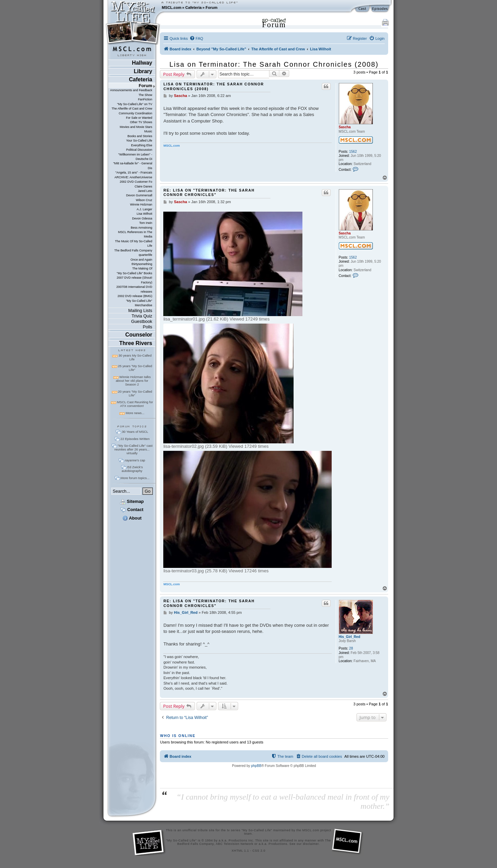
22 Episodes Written (135, 439)
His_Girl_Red (350, 637)
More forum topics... (135, 478)
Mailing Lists (140, 310)
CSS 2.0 (259, 851)
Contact (132, 510)
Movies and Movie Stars (136, 127)
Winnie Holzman (141, 204)
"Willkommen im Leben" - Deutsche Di (135, 157)
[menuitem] (196, 38)
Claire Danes (144, 186)
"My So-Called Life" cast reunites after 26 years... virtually (133, 449)
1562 (353, 152)
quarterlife (146, 255)
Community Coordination (136, 113)
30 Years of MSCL (135, 432)
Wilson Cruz (144, 200)
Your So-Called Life (139, 141)
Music (148, 131)
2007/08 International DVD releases (134, 289)
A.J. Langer (145, 209)
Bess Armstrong (141, 228)
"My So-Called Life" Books (134, 273)
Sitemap (132, 501)
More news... (135, 413)
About (132, 518)
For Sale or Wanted (139, 118)
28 (351, 648)
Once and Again (142, 260)
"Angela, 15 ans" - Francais (134, 173)
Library (143, 71)
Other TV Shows (141, 122)
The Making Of (142, 268)
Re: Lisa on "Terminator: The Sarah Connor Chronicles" (209, 192)
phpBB (256, 766)
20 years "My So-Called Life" (135, 393)
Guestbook (142, 321)
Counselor (139, 335)
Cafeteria (194, 7)
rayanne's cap (135, 460)
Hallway (142, 63)
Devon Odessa (142, 218)
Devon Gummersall (139, 195)
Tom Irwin (146, 223)
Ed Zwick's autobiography (132, 469)
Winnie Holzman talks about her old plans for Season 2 (133, 381)
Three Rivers (136, 343)
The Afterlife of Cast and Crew (132, 109)
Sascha (345, 127)
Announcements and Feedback (131, 90)
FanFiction (145, 99)
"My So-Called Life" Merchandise (139, 303)
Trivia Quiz (142, 316)
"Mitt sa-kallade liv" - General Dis (133, 166)
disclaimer (311, 844)
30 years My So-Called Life (135, 357)
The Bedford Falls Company (133, 250)
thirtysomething (142, 264)
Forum (211, 7)
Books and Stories (140, 136)
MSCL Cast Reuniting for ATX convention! (135, 404)
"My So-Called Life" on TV (135, 104)
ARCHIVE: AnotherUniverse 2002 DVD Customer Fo (133, 179)
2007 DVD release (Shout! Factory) (135, 280)
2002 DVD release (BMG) (135, 296)
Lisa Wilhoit (145, 214)
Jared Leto (145, 191)
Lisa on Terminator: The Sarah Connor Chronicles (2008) (274, 64)
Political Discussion (139, 150)
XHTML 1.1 (240, 851)
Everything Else (142, 145)
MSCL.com (171, 7)
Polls (148, 327)
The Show (145, 95)
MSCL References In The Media (135, 234)
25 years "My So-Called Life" (135, 368)
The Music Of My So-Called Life (134, 243)
